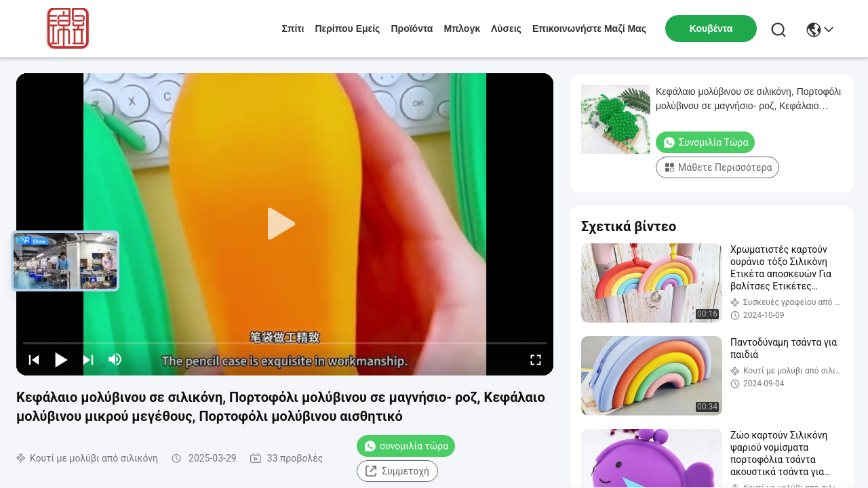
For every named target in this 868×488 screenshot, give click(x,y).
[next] (88, 359)
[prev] (34, 359)
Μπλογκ (462, 28)
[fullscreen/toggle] (536, 359)
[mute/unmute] (115, 359)
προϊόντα (412, 28)
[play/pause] (61, 359)
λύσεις (506, 28)
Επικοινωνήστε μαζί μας (589, 28)
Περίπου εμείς (347, 28)
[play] (285, 224)
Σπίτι (293, 28)
